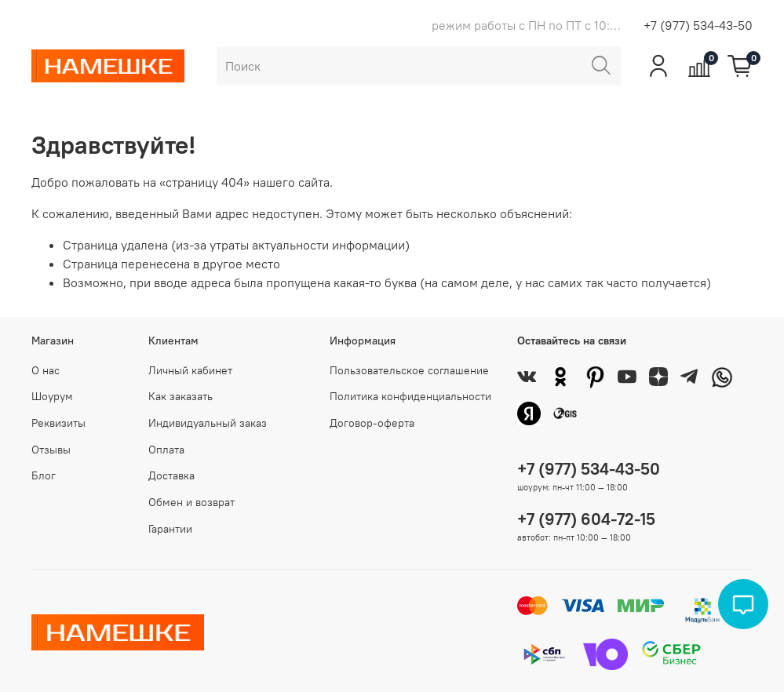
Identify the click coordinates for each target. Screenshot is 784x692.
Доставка (171, 475)
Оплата (166, 450)
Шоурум (52, 396)
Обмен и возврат (191, 502)
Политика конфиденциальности (410, 396)
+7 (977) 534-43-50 (698, 25)
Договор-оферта (372, 423)
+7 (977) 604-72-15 (586, 519)
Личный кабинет (190, 370)
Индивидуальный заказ (208, 423)
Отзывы (51, 450)
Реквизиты (58, 423)
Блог (44, 475)
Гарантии (170, 529)
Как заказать (181, 396)
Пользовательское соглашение (409, 370)
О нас (46, 370)
